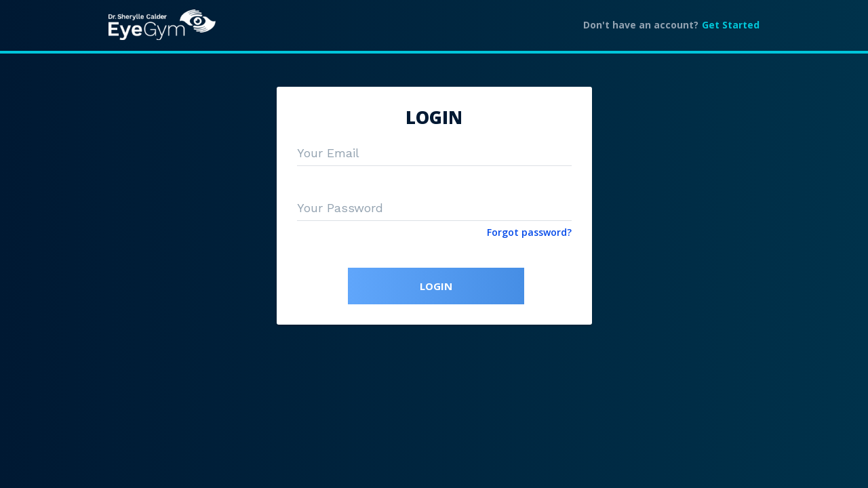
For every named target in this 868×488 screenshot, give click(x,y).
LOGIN (436, 286)
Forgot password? (529, 232)
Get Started (731, 25)
